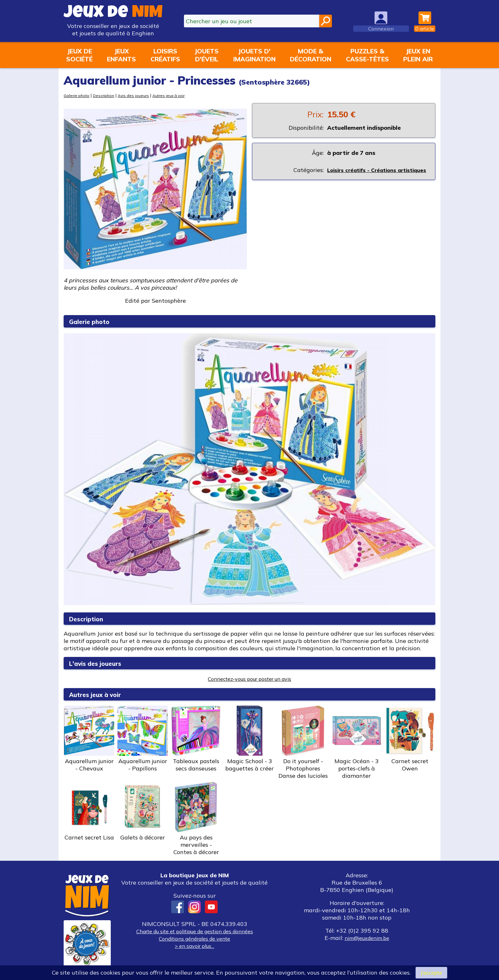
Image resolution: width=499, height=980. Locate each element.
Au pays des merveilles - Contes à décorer (196, 819)
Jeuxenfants (121, 55)
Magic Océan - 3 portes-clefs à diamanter (356, 742)
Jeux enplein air (418, 55)
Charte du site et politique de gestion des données (194, 931)
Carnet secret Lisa (89, 811)
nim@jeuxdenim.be (367, 938)
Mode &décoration (311, 55)
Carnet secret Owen (410, 739)
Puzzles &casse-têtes (367, 55)
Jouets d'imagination (254, 55)
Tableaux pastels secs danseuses (196, 739)
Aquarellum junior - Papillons (143, 739)
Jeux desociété (79, 55)
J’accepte (431, 972)
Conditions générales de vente (194, 939)
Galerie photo (77, 95)
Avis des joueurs (138, 95)
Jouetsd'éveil (207, 55)
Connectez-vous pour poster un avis (250, 679)
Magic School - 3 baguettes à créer (250, 739)
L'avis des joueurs (100, 663)
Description (106, 95)
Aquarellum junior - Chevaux (89, 739)
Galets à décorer (143, 811)
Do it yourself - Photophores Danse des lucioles (303, 742)
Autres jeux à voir (176, 95)
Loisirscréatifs (165, 55)
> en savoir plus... (194, 946)
